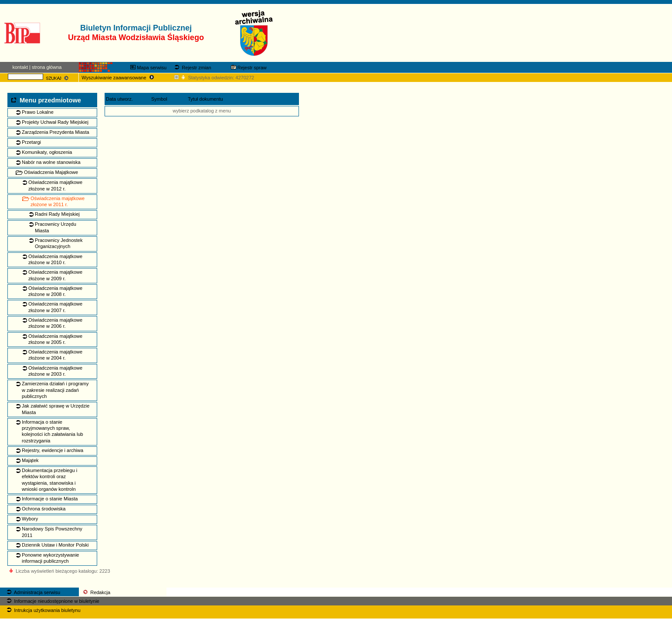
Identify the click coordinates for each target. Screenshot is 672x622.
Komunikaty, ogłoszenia (47, 152)
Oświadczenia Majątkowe (51, 172)
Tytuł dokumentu (205, 99)
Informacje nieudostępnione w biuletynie (52, 601)
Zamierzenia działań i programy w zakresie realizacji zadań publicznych (55, 390)
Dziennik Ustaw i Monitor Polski (55, 545)
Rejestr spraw (249, 68)
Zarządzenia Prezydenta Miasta (56, 132)
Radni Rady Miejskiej (57, 214)
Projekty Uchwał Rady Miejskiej (55, 122)
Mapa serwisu (148, 68)
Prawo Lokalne (38, 112)
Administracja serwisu (33, 592)
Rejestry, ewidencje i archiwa (53, 450)
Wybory (30, 519)
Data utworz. (119, 99)
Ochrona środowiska (44, 509)
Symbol (159, 99)
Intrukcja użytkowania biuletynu (43, 610)
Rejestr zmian (192, 68)
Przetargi (31, 142)
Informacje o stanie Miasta (50, 499)
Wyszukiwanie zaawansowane (119, 78)
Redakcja (96, 592)
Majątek (30, 460)
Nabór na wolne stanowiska (51, 162)
